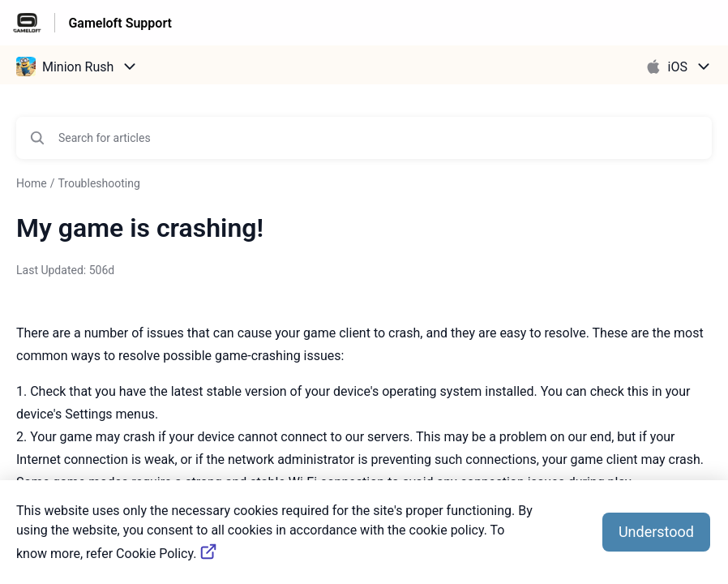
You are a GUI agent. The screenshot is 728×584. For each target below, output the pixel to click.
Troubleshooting (98, 183)
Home (32, 183)
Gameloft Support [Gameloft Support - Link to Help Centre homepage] (120, 23)
